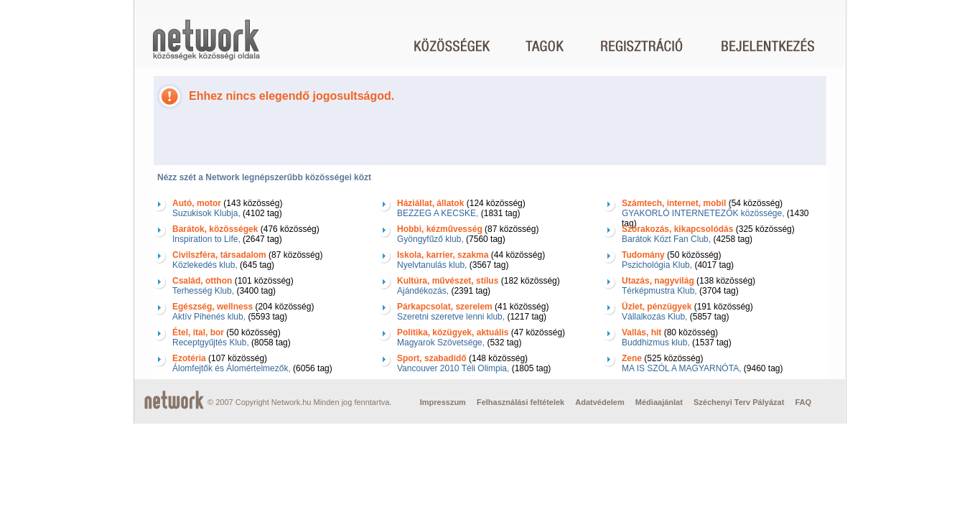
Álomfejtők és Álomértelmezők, (232, 368)
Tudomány (643, 255)
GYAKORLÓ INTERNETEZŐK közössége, (703, 213)
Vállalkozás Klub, (654, 317)
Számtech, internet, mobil (674, 203)
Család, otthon (202, 281)
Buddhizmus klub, (656, 343)
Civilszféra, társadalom (219, 255)
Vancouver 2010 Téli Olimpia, (453, 368)
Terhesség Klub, (203, 291)
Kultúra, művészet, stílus (448, 281)
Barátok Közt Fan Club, (666, 239)
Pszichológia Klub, (657, 265)
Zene (632, 358)
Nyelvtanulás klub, (432, 265)
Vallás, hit (641, 332)
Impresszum (443, 402)
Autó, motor (197, 203)
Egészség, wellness (213, 307)
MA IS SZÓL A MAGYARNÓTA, (681, 368)
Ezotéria (189, 358)
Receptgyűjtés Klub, (211, 343)
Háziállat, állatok (430, 203)
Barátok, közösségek (215, 229)
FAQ (803, 402)
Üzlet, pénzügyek (657, 307)
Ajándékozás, (423, 291)
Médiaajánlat (659, 402)
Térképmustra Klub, (659, 291)
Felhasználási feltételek (521, 402)
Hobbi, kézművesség (440, 229)
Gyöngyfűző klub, (430, 239)
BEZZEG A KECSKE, (438, 213)
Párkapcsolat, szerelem (445, 307)
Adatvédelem (599, 402)
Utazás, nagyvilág (658, 281)
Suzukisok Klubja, (206, 213)
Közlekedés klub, (205, 265)
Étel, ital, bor (198, 332)
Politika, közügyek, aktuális (453, 332)
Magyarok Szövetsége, (441, 343)
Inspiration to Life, (206, 239)
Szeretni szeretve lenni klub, (451, 317)
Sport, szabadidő (432, 358)
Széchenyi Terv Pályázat (739, 402)
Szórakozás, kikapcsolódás (677, 229)
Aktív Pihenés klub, (209, 317)
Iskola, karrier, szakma (443, 255)
